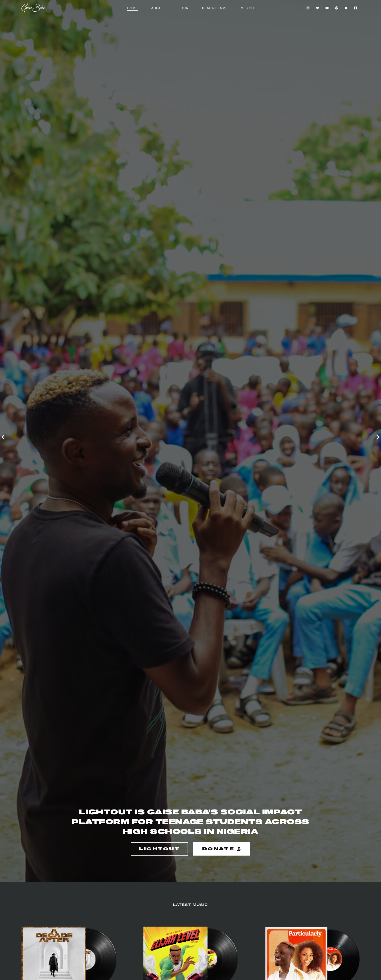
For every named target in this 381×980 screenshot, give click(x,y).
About (158, 8)
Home (132, 8)
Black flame (215, 8)
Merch (247, 8)
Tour (183, 8)
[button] (3, 437)
